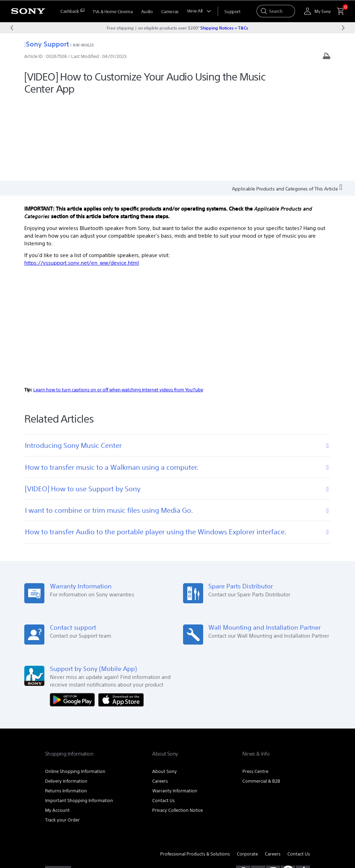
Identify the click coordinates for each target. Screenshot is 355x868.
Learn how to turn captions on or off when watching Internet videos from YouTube (118, 310)
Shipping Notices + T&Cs (224, 28)
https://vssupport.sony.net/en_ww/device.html (82, 183)
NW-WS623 (83, 45)
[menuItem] (72, 11)
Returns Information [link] (66, 710)
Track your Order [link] (62, 739)
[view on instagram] (273, 791)
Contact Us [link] (163, 720)
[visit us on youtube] (258, 791)
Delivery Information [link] (66, 701)
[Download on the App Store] (121, 619)
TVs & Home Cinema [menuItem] (112, 12)
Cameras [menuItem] (170, 12)
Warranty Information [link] (175, 710)
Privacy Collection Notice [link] (177, 730)
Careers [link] (160, 701)
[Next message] (343, 28)
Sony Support (47, 44)
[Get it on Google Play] (74, 619)
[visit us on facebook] (243, 791)
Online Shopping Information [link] (75, 691)
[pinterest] (288, 791)
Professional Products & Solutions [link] (195, 773)
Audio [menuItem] (147, 12)
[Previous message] (12, 28)
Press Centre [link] (255, 691)
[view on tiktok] (303, 791)
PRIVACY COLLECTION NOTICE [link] (72, 830)
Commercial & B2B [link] (261, 701)
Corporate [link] (247, 773)
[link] (58, 792)
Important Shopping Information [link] (79, 720)
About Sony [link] (164, 691)
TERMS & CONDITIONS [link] (65, 824)
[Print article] (327, 57)
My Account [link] (57, 730)
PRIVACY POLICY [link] (105, 824)
